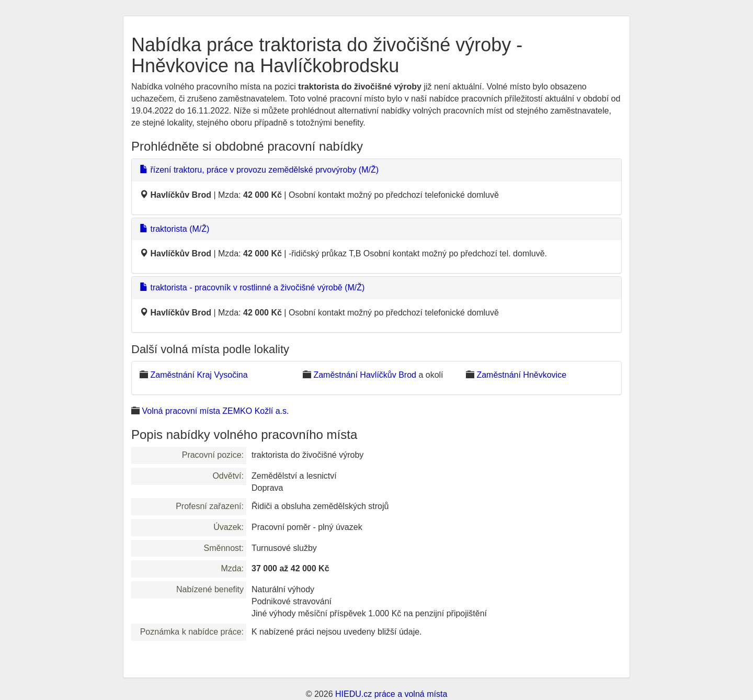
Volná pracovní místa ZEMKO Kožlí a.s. (215, 411)
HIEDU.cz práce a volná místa (391, 694)
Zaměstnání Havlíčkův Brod (365, 375)
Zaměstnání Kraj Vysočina (199, 375)
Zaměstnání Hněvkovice (521, 375)
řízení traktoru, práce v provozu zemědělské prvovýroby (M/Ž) (259, 170)
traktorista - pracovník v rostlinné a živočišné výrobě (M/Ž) (252, 287)
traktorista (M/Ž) (174, 229)
